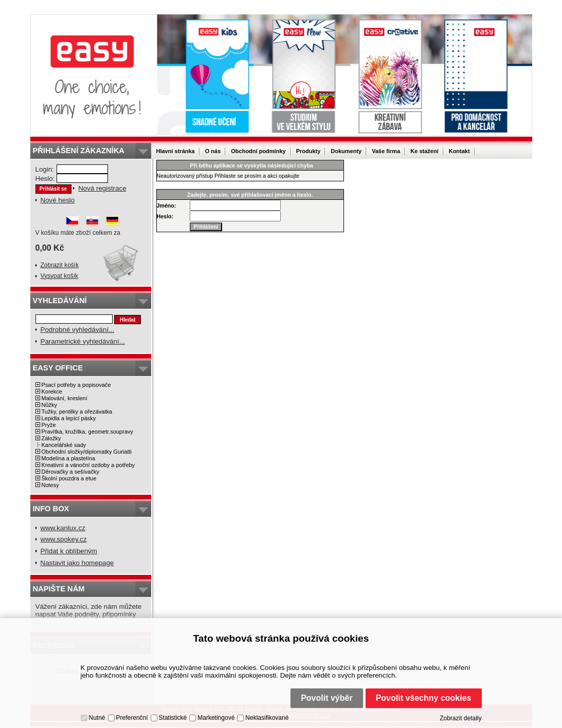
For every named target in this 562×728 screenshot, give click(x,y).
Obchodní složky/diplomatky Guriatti (87, 452)
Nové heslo (58, 200)
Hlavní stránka (176, 151)
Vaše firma (386, 151)
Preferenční (132, 718)
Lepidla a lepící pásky (69, 418)
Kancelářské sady (64, 445)
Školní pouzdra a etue (69, 478)
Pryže (49, 425)
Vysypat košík (60, 276)
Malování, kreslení (65, 398)
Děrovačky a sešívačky (70, 472)
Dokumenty (346, 151)
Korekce (52, 391)
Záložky (51, 438)
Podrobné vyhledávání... (78, 330)
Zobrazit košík (60, 265)
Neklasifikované (267, 718)
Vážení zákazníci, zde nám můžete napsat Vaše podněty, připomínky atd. (89, 614)
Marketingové (216, 718)
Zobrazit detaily (460, 718)
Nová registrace (102, 188)
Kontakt (459, 151)
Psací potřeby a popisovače (76, 385)
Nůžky (50, 405)
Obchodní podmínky (258, 151)
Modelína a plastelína (69, 458)
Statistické (173, 718)
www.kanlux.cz (63, 528)
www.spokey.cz (64, 539)
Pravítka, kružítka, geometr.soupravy (88, 432)
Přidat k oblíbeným (69, 551)
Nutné (97, 718)
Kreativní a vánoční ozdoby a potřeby (88, 465)
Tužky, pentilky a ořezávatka (77, 412)
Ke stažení (424, 151)
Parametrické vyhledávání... (83, 341)
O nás (213, 151)
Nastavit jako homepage (77, 563)
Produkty (309, 151)
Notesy (50, 485)
